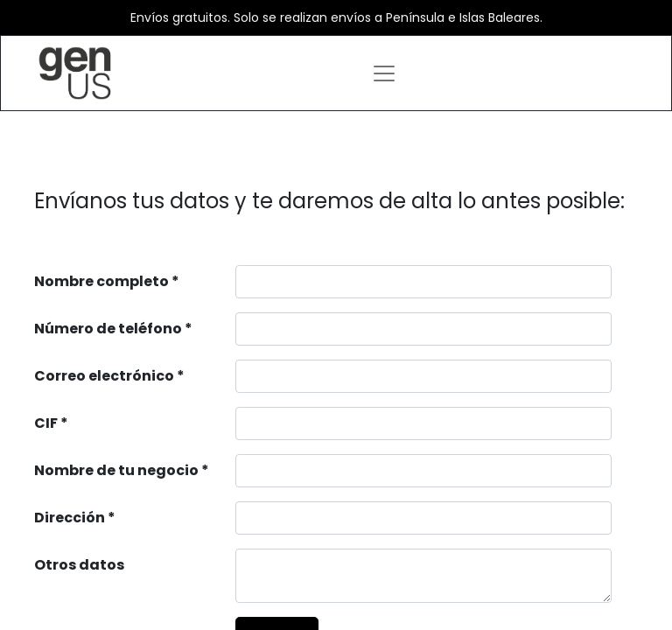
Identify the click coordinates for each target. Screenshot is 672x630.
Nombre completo (101, 281)
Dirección (70, 518)
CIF (46, 423)
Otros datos (79, 565)
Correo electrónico (104, 376)
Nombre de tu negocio (116, 470)
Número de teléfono (108, 329)
